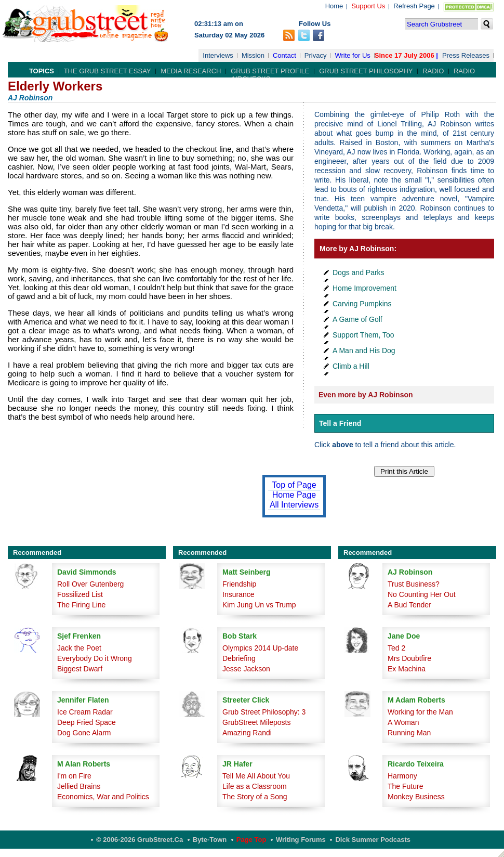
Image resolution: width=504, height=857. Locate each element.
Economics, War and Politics (103, 797)
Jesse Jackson (246, 669)
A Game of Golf (357, 319)
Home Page (294, 495)
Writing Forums (301, 840)
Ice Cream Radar (85, 712)
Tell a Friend (340, 423)
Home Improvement (364, 288)
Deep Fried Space (87, 722)
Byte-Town (210, 840)
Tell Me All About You (256, 776)
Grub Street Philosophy (366, 71)
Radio (433, 71)
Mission (253, 55)
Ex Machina (407, 669)
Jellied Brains (79, 786)
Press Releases (466, 55)
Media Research (191, 71)
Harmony (402, 776)
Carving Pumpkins (362, 304)
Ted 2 (396, 648)
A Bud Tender (409, 605)
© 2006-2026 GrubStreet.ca (140, 840)
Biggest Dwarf (80, 669)
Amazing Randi (247, 733)
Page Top (251, 840)
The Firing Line (81, 605)
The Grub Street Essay (108, 71)
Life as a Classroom (255, 786)
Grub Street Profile (270, 71)
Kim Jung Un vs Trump (259, 605)
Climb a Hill (351, 366)
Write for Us (352, 55)
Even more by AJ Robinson (366, 395)
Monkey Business (416, 797)
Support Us (368, 6)
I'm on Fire (74, 776)
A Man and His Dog (364, 350)
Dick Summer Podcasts (373, 840)
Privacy (316, 55)
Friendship (239, 584)
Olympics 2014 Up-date (260, 648)
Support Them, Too (363, 335)
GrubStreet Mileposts (257, 722)
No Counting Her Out (422, 594)
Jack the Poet (79, 648)
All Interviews (294, 505)
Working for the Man (420, 712)
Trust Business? (414, 584)
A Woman (403, 722)
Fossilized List (80, 594)
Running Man (409, 733)
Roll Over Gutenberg (90, 584)
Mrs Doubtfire (409, 658)
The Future (405, 786)
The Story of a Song (255, 797)
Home (334, 6)
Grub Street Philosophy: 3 (264, 712)
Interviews (218, 55)
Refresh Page (414, 6)
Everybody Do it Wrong (95, 658)
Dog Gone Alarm (84, 733)
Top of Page (294, 485)
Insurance (238, 594)
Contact (284, 55)
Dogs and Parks (359, 272)
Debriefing (239, 658)
